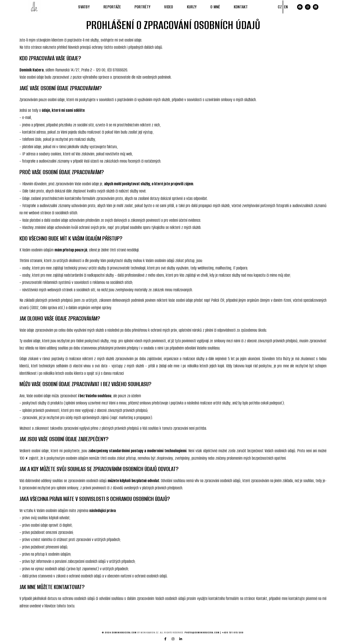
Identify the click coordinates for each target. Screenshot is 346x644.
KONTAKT (241, 7)
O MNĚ (215, 7)
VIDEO (169, 7)
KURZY (192, 7)
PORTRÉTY (143, 7)
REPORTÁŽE (112, 7)
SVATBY (84, 7)
